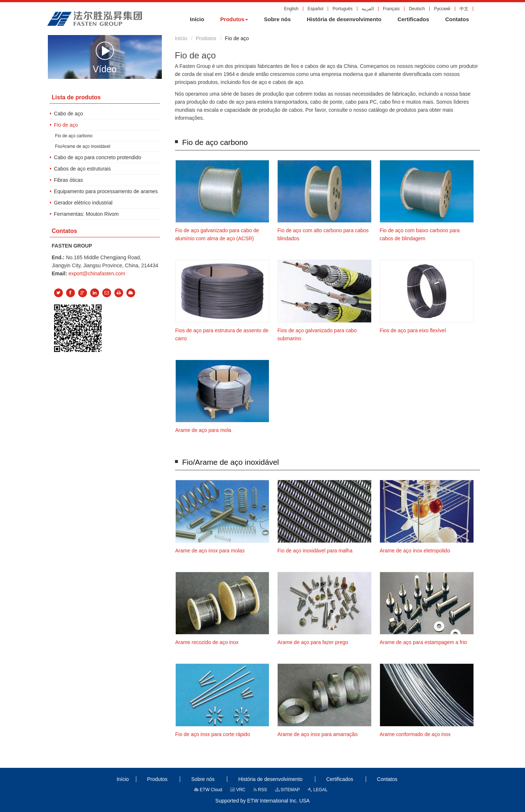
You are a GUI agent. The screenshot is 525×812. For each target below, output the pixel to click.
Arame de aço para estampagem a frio (423, 642)
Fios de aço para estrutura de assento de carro (222, 334)
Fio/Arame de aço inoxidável (231, 462)
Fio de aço (66, 125)
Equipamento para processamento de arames (106, 191)
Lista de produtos (76, 97)
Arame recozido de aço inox (207, 642)
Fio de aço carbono (215, 142)
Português (343, 9)
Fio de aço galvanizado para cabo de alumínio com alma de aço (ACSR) (217, 234)
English (291, 9)
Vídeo (105, 57)
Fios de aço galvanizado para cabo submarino (317, 334)
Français (391, 9)
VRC (238, 790)
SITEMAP (288, 790)
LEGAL (317, 790)
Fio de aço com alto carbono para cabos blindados (323, 234)
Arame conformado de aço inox (415, 734)
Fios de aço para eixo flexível (413, 330)
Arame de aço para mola (203, 430)
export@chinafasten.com (97, 273)
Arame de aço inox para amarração (317, 734)
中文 (464, 9)
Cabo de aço (69, 114)
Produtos (206, 38)
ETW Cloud (208, 790)
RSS (260, 790)
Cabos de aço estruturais (83, 169)
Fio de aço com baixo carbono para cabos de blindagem (420, 234)
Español (315, 9)
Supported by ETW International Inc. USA (262, 801)
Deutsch (417, 9)
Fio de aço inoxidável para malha (315, 551)
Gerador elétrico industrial (83, 203)
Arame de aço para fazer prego (313, 642)
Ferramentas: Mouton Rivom (86, 214)
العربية (368, 9)
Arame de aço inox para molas (210, 551)
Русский (442, 9)
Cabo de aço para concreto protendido (98, 157)
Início (181, 38)
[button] (234, 19)
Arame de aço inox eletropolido (415, 551)
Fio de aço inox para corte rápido (213, 734)
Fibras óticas (69, 180)
